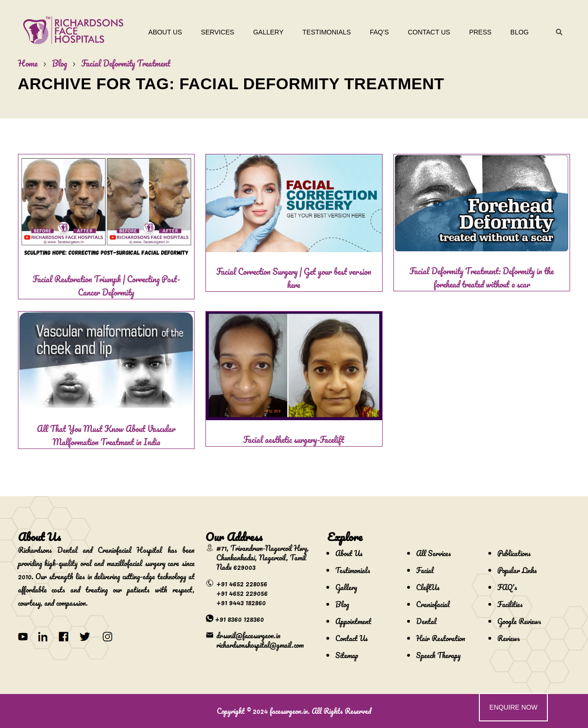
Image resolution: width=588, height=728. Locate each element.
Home (28, 63)
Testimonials (327, 32)
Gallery (268, 32)
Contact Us (429, 32)
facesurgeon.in (289, 711)
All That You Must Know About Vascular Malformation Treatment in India (106, 435)
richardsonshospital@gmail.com (260, 645)
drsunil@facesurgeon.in (248, 635)
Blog (520, 32)
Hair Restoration (441, 638)
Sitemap (347, 655)
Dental (426, 621)
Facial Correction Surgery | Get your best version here (294, 278)
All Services (434, 553)
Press (480, 32)
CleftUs (428, 587)
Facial (425, 570)
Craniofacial (433, 604)
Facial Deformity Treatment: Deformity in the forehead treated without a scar (482, 278)
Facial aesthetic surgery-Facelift (294, 440)
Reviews (509, 638)
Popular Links (517, 570)
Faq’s (379, 32)
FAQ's (507, 587)
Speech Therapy (438, 655)
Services (217, 32)
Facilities (510, 604)
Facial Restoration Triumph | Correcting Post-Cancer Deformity (106, 286)
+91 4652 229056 (242, 593)
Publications (514, 553)
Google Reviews (519, 621)
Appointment (353, 621)
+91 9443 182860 (241, 602)
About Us (165, 32)
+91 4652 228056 (242, 584)
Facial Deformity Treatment (126, 63)
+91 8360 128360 (239, 619)
